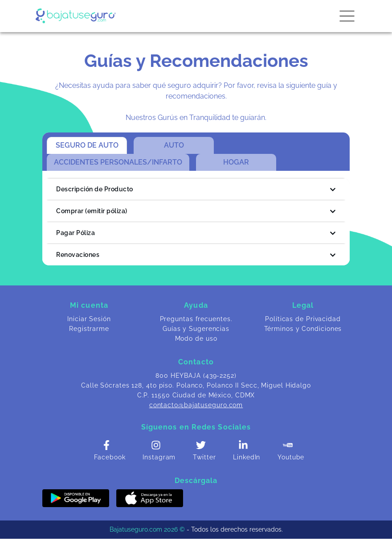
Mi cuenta (89, 305)
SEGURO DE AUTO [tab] (87, 145)
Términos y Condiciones (303, 329)
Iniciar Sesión (89, 319)
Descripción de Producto (196, 189)
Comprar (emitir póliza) (196, 211)
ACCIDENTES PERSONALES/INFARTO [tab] (118, 162)
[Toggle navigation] (344, 16)
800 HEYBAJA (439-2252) (196, 376)
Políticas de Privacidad (303, 319)
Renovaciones (196, 255)
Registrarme (89, 329)
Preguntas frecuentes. (196, 319)
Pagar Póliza (196, 233)
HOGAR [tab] (236, 162)
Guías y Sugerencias (196, 329)
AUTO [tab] (174, 145)
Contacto (196, 362)
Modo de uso (196, 339)
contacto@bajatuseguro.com (196, 405)
